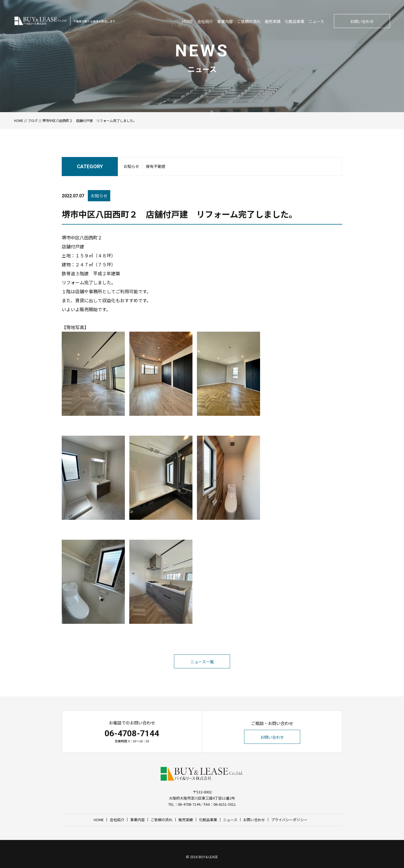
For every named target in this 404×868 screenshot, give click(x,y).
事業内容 (225, 21)
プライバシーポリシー (289, 820)
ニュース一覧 (202, 662)
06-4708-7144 (132, 733)
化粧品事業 (295, 21)
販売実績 (273, 21)
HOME (187, 21)
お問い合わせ (362, 21)
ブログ (33, 120)
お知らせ (131, 166)
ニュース (316, 21)
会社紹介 (205, 21)
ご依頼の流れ (249, 21)
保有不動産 (156, 166)
